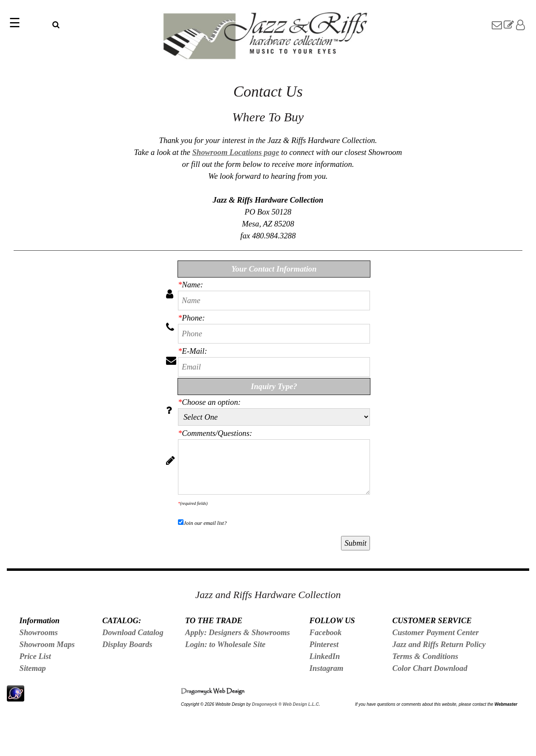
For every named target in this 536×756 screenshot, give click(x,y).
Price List (35, 656)
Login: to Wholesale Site (225, 644)
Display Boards (127, 644)
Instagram (327, 668)
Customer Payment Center (435, 632)
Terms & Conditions (425, 656)
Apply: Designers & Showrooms (238, 632)
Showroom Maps (47, 644)
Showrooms (39, 632)
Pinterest (324, 644)
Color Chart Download (430, 668)
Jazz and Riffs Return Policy (439, 644)
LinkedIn (325, 656)
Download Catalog (133, 632)
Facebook (326, 632)
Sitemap (33, 668)
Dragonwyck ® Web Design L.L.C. (286, 704)
